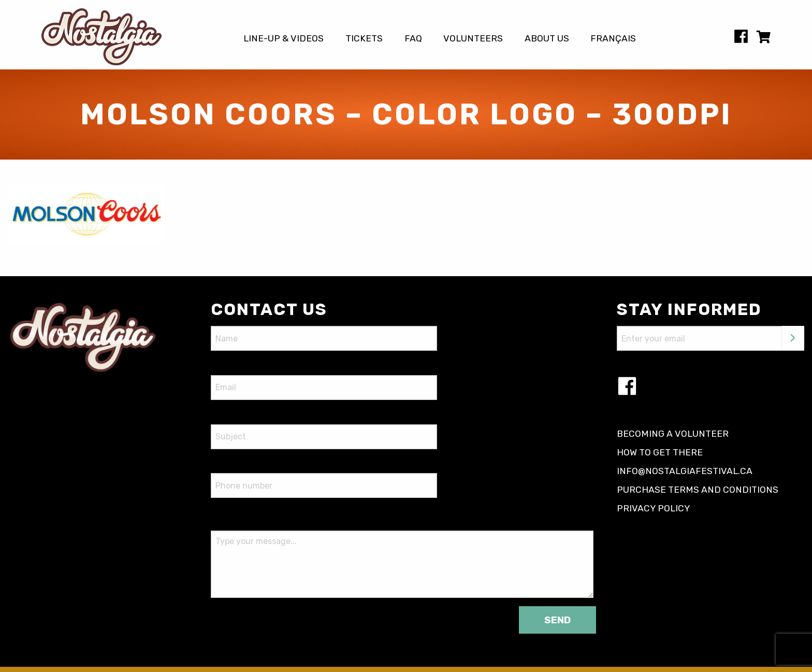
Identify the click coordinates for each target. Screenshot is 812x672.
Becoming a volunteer (673, 434)
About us (547, 39)
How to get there (660, 452)
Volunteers (473, 39)
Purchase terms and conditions (698, 490)
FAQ (413, 39)
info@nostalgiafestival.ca (685, 471)
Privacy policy (654, 508)
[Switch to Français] (614, 39)
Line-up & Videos (284, 39)
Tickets (364, 39)
